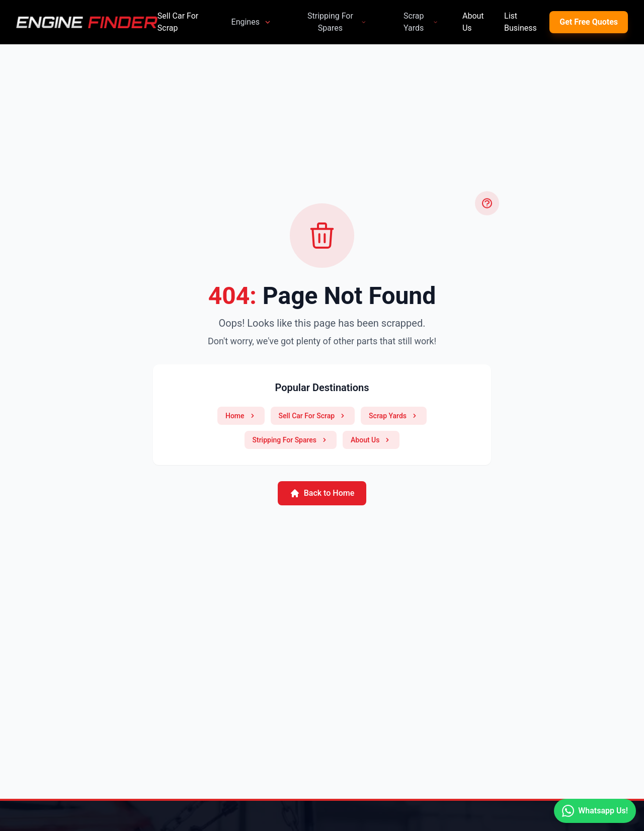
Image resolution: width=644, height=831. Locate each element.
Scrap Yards (421, 22)
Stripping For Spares (337, 22)
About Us (473, 22)
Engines (252, 22)
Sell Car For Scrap (178, 22)
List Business (520, 22)
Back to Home (322, 493)
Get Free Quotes (589, 22)
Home (241, 416)
